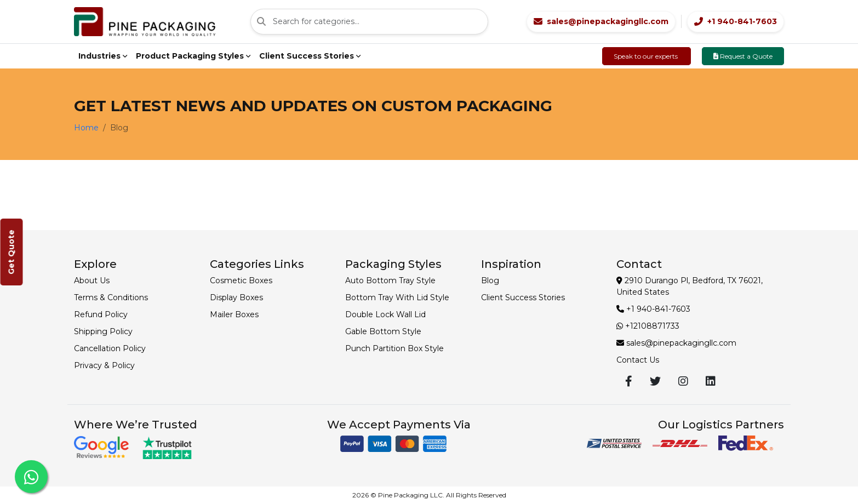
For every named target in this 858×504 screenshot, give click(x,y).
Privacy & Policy (104, 365)
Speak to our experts (647, 56)
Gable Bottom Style (383, 331)
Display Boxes (236, 297)
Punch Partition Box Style (394, 348)
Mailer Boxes (234, 314)
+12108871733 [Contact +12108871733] (648, 326)
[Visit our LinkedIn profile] (711, 381)
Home (86, 128)
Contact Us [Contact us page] (638, 360)
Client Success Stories (523, 297)
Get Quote (12, 252)
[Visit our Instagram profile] (683, 381)
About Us (92, 280)
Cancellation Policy (110, 348)
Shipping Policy (103, 331)
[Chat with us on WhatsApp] (31, 477)
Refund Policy (101, 314)
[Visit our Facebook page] (629, 381)
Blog (490, 280)
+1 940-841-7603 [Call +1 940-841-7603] (653, 309)
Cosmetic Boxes (241, 280)
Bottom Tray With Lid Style (397, 297)
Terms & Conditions (111, 297)
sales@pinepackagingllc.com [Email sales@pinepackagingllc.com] (676, 343)
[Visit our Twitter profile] (655, 381)
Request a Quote (743, 56)
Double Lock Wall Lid (385, 314)
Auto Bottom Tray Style (390, 280)
